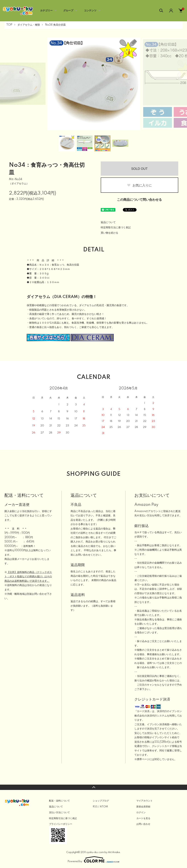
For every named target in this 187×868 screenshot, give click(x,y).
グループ (68, 11)
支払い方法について (59, 813)
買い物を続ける (109, 233)
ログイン (141, 813)
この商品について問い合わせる (139, 200)
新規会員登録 (143, 807)
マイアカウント (144, 801)
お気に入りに (139, 185)
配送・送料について (59, 801)
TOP (9, 25)
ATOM (104, 807)
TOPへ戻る (93, 787)
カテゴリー (46, 11)
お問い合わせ (143, 824)
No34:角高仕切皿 (55, 25)
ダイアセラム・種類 (29, 25)
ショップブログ (101, 801)
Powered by (94, 859)
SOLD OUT (139, 169)
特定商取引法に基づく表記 (116, 228)
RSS (95, 807)
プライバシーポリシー (61, 824)
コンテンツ (90, 11)
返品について (108, 222)
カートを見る (143, 818)
